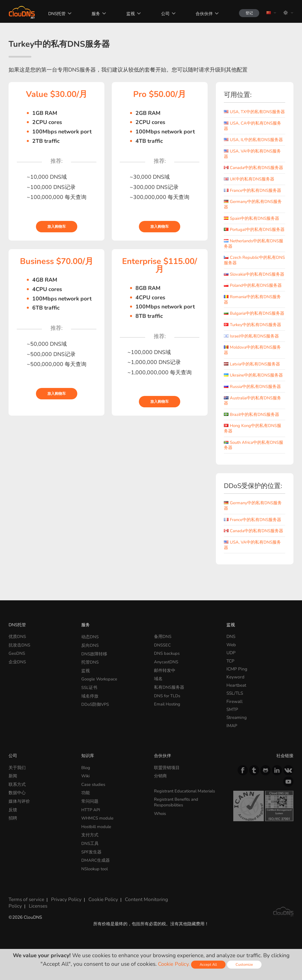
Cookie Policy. (173, 964)
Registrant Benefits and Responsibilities (177, 819)
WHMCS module (98, 834)
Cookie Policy (96, 913)
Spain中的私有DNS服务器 (252, 223)
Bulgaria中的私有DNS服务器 (253, 330)
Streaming (237, 736)
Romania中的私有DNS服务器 (253, 314)
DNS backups (167, 671)
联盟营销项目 (167, 785)
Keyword (235, 695)
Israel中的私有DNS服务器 (252, 355)
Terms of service (25, 913)
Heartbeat (236, 703)
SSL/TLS (235, 711)
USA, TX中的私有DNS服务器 (252, 114)
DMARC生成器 (96, 875)
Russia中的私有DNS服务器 (253, 405)
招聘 (13, 834)
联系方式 (17, 802)
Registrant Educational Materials (186, 808)
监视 (127, 14)
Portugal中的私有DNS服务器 (253, 236)
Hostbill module (97, 842)
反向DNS (90, 663)
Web (231, 663)
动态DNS (90, 655)
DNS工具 (90, 858)
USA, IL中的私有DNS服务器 (254, 145)
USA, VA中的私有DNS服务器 (253, 159)
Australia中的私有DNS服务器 (253, 419)
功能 (86, 810)
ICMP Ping (237, 687)
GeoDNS (17, 671)
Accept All (209, 964)
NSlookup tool (96, 883)
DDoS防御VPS (96, 719)
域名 (158, 695)
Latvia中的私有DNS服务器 (252, 383)
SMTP (232, 728)
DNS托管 (53, 14)
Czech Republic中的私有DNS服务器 (251, 270)
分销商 (160, 794)
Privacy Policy (61, 913)
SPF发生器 (92, 867)
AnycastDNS (166, 679)
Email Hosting (168, 719)
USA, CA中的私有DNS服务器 (253, 131)
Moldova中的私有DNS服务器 (253, 369)
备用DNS (163, 655)
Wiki (86, 794)
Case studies (94, 802)
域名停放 (90, 711)
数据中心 (17, 810)
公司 (161, 14)
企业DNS (17, 679)
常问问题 (90, 818)
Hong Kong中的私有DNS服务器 (253, 447)
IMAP (232, 744)
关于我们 (17, 785)
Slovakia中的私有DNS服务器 (253, 286)
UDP (231, 671)
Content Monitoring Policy (142, 913)
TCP (230, 679)
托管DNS (90, 679)
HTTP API (91, 826)
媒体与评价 (19, 818)
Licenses (17, 918)
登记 (247, 13)
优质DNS (17, 655)
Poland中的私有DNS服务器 (253, 300)
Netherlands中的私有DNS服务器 (254, 253)
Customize (246, 964)
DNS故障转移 (94, 671)
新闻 (13, 794)
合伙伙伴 (200, 14)
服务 (92, 14)
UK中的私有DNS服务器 (249, 184)
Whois (161, 830)
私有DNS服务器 (169, 703)
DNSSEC (162, 663)
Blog (86, 785)
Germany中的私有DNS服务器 (253, 209)
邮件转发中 (165, 687)
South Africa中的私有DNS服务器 (254, 464)
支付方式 (90, 850)
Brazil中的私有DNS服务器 (252, 433)
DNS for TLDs (167, 711)
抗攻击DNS (19, 663)
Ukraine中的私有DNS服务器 (254, 394)
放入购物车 (57, 227)
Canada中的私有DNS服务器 (254, 172)
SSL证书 (89, 703)
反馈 (13, 826)
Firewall (235, 719)
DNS (231, 655)
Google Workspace (100, 695)
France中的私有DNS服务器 (253, 195)
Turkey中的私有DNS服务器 (253, 344)
